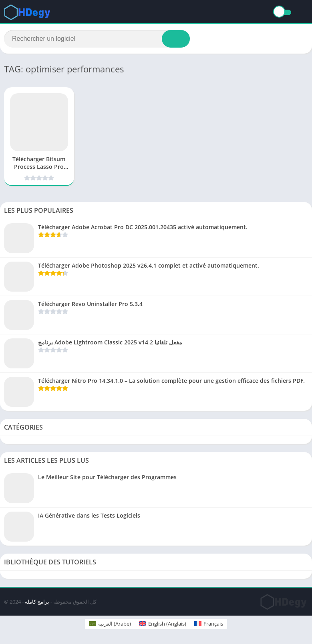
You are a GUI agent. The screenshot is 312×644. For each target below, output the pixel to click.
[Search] (97, 39)
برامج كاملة (37, 602)
